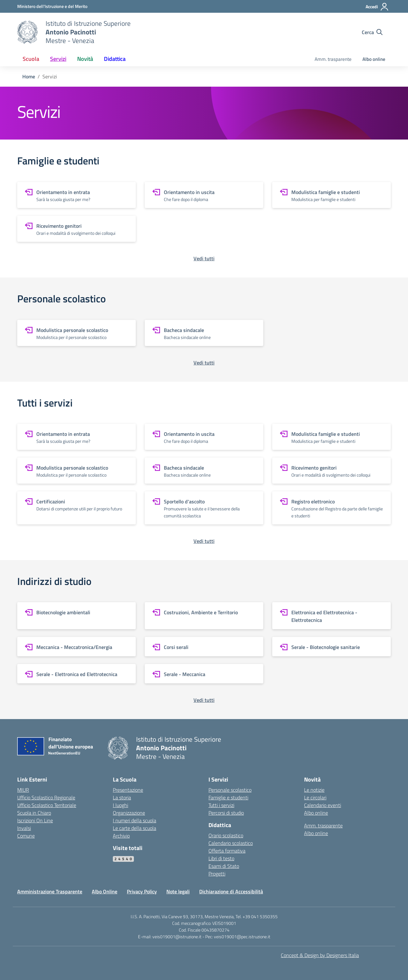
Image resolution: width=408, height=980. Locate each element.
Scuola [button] (31, 59)
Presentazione (128, 790)
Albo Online (105, 891)
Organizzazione (129, 813)
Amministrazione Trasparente (50, 891)
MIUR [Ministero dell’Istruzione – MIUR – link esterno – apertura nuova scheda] (23, 790)
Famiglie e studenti (228, 797)
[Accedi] (377, 7)
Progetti (217, 874)
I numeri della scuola (135, 820)
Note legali (178, 891)
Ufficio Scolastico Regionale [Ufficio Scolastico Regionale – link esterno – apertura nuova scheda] (46, 797)
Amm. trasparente (333, 59)
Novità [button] (85, 59)
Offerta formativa (227, 851)
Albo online (374, 59)
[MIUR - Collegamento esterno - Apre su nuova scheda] (52, 6)
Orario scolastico (226, 835)
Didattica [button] (115, 59)
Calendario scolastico (231, 843)
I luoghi (120, 805)
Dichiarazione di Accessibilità (231, 891)
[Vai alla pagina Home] (29, 76)
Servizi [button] (58, 59)
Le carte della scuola (135, 828)
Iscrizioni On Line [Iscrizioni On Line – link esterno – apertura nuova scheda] (35, 820)
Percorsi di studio (226, 813)
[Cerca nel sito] (372, 32)
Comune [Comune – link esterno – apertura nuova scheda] (26, 836)
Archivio (121, 836)
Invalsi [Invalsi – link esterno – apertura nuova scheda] (24, 828)
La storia (122, 797)
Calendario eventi (323, 805)
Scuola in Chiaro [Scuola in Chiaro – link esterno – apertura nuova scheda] (34, 813)
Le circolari (315, 797)
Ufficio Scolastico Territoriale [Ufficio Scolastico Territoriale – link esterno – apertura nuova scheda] (47, 805)
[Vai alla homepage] (27, 32)
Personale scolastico (230, 790)
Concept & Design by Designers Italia (320, 955)
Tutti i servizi (221, 805)
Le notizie (314, 790)
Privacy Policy (142, 891)
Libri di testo (221, 858)
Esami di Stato (224, 866)
